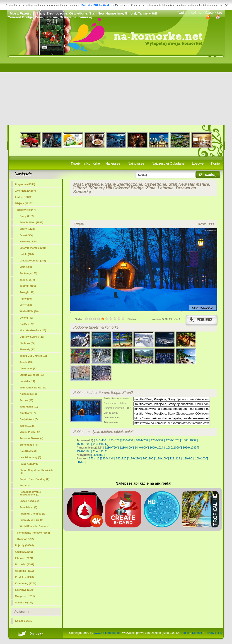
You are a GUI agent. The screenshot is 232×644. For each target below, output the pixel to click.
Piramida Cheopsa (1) (32, 514)
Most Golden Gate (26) (33, 330)
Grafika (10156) (24, 552)
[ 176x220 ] (134, 459)
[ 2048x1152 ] (100, 451)
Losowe (198, 163)
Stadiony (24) (28, 343)
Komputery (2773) (26, 583)
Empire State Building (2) (35, 479)
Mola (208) (26, 267)
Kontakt (197, 633)
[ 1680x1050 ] (173, 448)
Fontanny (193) (29, 273)
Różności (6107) (25, 564)
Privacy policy (214, 633)
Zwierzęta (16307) (25, 191)
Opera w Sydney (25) (32, 337)
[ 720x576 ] (114, 440)
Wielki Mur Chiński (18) (33, 356)
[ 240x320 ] (121, 459)
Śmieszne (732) (24, 603)
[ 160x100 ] (148, 459)
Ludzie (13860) (24, 197)
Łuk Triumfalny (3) (30, 457)
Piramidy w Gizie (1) (31, 520)
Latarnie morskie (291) (33, 248)
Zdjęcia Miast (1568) (31, 222)
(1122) (27, 229)
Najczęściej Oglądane (168, 163)
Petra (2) (25, 485)
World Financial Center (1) (35, 526)
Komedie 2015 (24, 621)
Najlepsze (113, 163)
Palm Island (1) (29, 507)
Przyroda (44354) (25, 184)
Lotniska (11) (27, 381)
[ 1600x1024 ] (156, 448)
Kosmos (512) (26, 539)
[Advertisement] (116, 91)
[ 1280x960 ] (157, 440)
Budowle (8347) (27, 210)
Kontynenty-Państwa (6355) (34, 533)
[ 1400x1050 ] (189, 440)
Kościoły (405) (28, 241)
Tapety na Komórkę (85, 163)
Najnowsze (136, 163)
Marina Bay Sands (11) (33, 388)
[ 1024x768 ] (142, 440)
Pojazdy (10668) (25, 545)
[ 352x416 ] (94, 459)
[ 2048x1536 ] (100, 444)
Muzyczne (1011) (25, 596)
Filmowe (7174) (24, 558)
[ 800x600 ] (128, 440)
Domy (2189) (27, 216)
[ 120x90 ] (188, 459)
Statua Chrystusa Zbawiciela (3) (37, 471)
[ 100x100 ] (200, 459)
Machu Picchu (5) (30, 432)
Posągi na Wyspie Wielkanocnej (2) (30, 493)
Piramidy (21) (28, 349)
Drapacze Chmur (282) (33, 261)
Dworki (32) (26, 318)
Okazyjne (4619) (25, 571)
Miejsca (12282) (24, 203)
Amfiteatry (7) (28, 413)
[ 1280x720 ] (111, 448)
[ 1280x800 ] (126, 448)
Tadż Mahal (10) (29, 407)
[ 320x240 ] (108, 459)
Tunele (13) (26, 362)
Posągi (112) (27, 292)
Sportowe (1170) (25, 590)
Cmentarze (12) (29, 368)
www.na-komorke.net (108, 633)
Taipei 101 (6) (28, 426)
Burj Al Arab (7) (29, 419)
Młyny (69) (26, 305)
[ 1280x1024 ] (173, 440)
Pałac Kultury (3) (30, 464)
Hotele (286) (27, 254)
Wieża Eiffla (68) (29, 311)
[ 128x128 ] (175, 459)
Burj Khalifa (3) (29, 451)
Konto (215, 163)
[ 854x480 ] (98, 455)
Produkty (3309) (25, 577)
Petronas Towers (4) (31, 438)
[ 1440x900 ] (141, 448)
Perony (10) (27, 400)
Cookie (185, 633)
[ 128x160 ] (161, 459)
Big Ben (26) (27, 324)
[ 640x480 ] (101, 440)
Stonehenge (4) (29, 445)
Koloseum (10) (28, 394)
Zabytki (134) (27, 280)
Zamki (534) (27, 235)
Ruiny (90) (26, 299)
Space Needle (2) (30, 501)
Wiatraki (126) (28, 286)
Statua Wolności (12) (32, 375)
